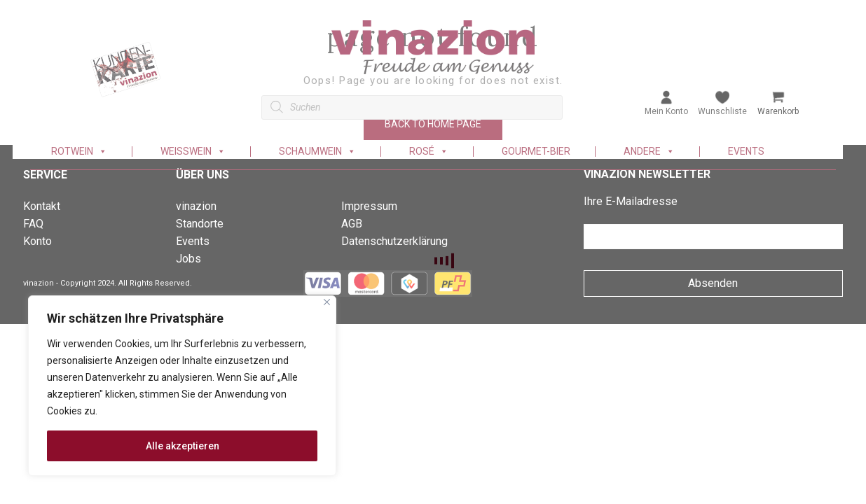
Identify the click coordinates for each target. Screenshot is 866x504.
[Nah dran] (327, 302)
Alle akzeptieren (183, 446)
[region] (182, 386)
